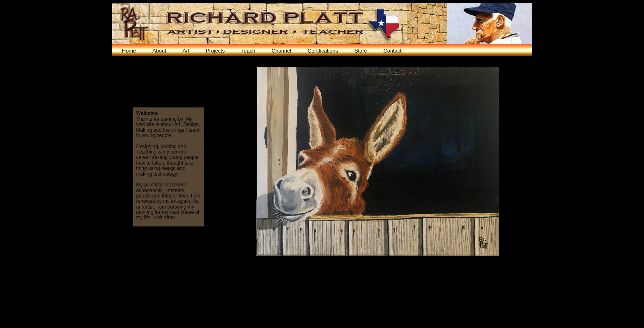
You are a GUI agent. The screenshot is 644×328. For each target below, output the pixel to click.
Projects (215, 51)
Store (361, 51)
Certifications (323, 51)
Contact (393, 51)
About (159, 51)
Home (129, 51)
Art (186, 51)
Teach (248, 51)
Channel (281, 51)
